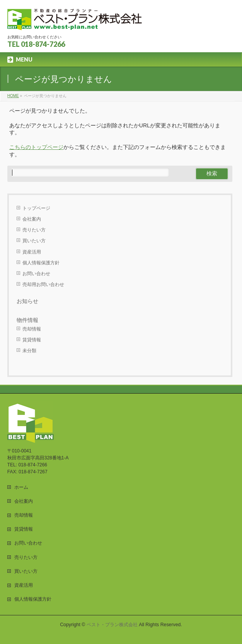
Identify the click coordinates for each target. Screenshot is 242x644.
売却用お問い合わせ (43, 284)
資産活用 (32, 252)
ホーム (21, 487)
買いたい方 (34, 241)
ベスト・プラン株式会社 (112, 625)
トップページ (36, 208)
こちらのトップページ (36, 147)
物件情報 (27, 320)
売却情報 (32, 329)
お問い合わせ (36, 274)
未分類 (29, 351)
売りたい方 (34, 230)
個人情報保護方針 (41, 263)
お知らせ (27, 301)
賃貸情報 (32, 340)
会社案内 (32, 219)
